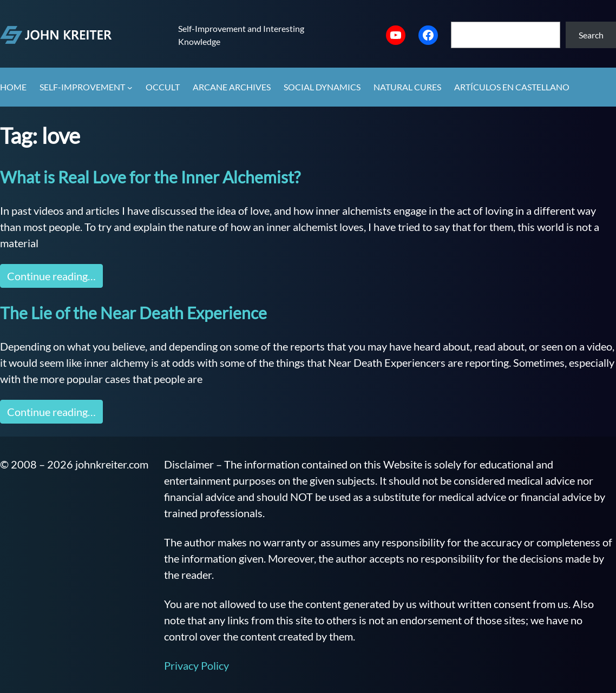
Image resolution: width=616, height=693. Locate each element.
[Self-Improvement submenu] (130, 88)
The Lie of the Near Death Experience (133, 313)
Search (591, 35)
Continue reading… (51, 276)
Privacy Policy (196, 665)
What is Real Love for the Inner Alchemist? (150, 177)
